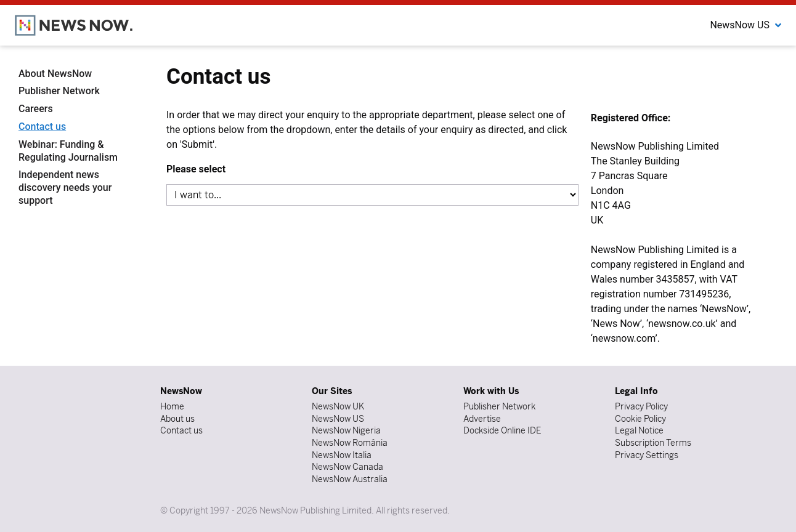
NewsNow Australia (350, 479)
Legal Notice (639, 430)
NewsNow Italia (342, 455)
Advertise (482, 419)
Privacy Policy (641, 406)
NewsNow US (338, 419)
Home (172, 406)
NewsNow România (350, 443)
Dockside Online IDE (502, 430)
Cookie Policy (640, 419)
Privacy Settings (647, 455)
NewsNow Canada (347, 467)
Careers (36, 109)
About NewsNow (55, 74)
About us (177, 419)
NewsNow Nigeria (346, 430)
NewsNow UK (338, 406)
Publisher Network (59, 91)
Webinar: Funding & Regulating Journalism (68, 151)
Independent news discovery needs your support (65, 187)
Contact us (42, 127)
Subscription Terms (653, 443)
